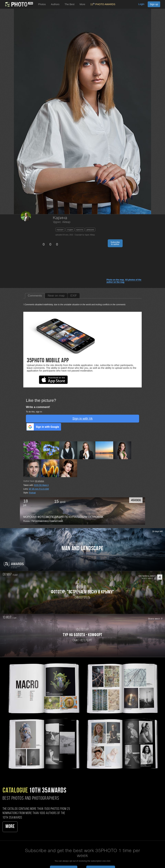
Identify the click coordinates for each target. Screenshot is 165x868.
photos (40, 481)
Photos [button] (42, 4)
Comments (35, 296)
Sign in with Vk (82, 419)
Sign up (154, 4)
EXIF (74, 296)
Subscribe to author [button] (115, 243)
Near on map (56, 296)
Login (141, 4)
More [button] (82, 4)
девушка (90, 230)
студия (70, 230)
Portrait (32, 493)
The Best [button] (69, 4)
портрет (60, 230)
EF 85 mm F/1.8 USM (39, 489)
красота (80, 230)
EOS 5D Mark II (41, 485)
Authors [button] (55, 4)
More (10, 827)
